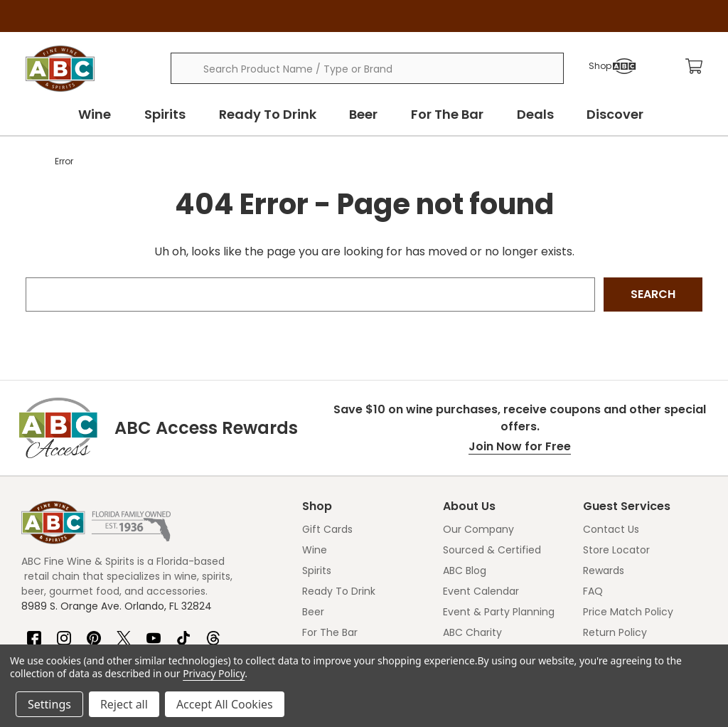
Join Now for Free (520, 446)
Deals (533, 114)
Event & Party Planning (499, 612)
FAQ (593, 591)
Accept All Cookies (225, 704)
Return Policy (615, 632)
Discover (611, 114)
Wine (102, 114)
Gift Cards (327, 529)
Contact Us (611, 529)
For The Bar (447, 114)
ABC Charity (472, 632)
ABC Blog (465, 571)
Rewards (604, 571)
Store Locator (616, 550)
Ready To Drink (271, 114)
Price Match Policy (628, 612)
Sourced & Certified (492, 550)
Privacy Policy (214, 673)
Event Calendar (481, 591)
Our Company (478, 529)
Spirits (171, 114)
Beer (365, 114)
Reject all (124, 704)
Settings (49, 704)
